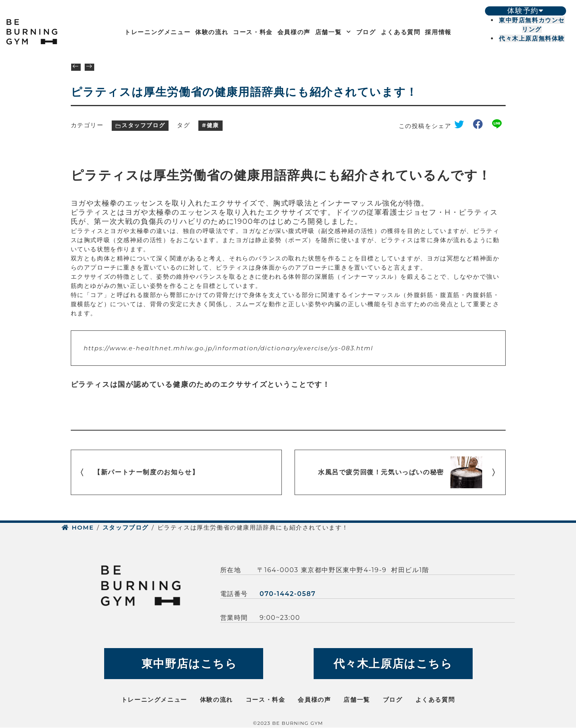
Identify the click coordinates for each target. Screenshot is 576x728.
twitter (462, 126)
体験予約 (525, 11)
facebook (481, 126)
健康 (213, 125)
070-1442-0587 (288, 594)
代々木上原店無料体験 (532, 38)
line (499, 126)
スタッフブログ (143, 125)
